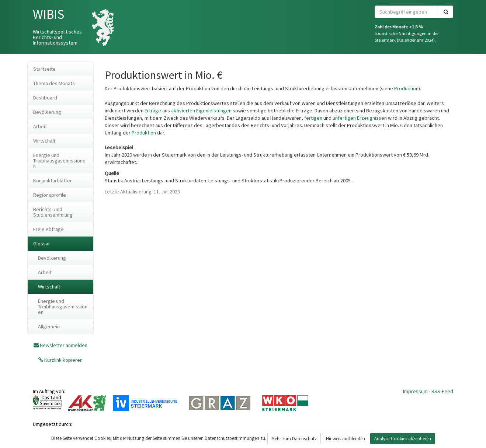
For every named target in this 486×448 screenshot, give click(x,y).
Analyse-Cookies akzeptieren (403, 439)
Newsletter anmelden (64, 345)
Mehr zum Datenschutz (294, 439)
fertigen (313, 118)
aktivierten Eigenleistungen (201, 111)
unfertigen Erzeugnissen (360, 118)
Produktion (406, 88)
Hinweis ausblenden (346, 439)
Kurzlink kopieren (63, 360)
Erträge (153, 111)
